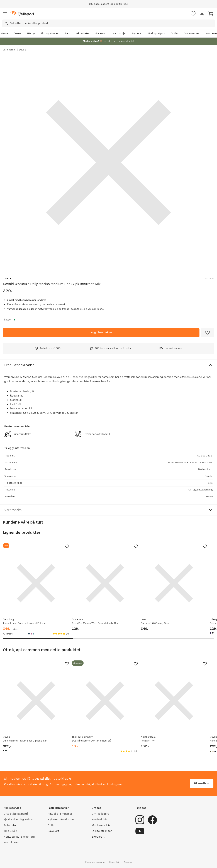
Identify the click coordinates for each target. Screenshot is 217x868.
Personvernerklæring (95, 862)
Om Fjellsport (100, 814)
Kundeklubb (99, 820)
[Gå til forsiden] (22, 14)
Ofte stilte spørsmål (16, 814)
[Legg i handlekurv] (101, 333)
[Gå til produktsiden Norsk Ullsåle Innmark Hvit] (174, 701)
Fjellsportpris (157, 34)
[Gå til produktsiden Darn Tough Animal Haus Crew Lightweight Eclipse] (36, 583)
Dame (18, 34)
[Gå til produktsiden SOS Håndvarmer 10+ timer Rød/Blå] (105, 701)
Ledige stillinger (102, 831)
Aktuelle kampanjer (60, 814)
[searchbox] (112, 23)
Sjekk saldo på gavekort (19, 820)
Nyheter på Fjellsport (61, 820)
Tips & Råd (10, 831)
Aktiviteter (83, 34)
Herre (4, 34)
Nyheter (137, 34)
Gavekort (101, 34)
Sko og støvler (50, 34)
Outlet (175, 34)
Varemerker (192, 34)
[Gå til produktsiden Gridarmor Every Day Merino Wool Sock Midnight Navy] (105, 583)
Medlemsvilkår (101, 825)
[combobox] (109, 23)
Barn (68, 34)
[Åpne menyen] (5, 14)
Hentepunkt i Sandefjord (19, 837)
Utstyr (31, 34)
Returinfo (10, 825)
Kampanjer (120, 34)
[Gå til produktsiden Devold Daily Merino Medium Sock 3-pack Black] (36, 701)
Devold (23, 50)
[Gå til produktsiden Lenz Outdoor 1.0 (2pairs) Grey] (174, 583)
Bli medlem (202, 783)
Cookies (128, 862)
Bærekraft (98, 837)
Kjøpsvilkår (114, 862)
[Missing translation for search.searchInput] (6, 24)
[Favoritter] (193, 14)
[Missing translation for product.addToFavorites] (208, 333)
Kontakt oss (11, 843)
